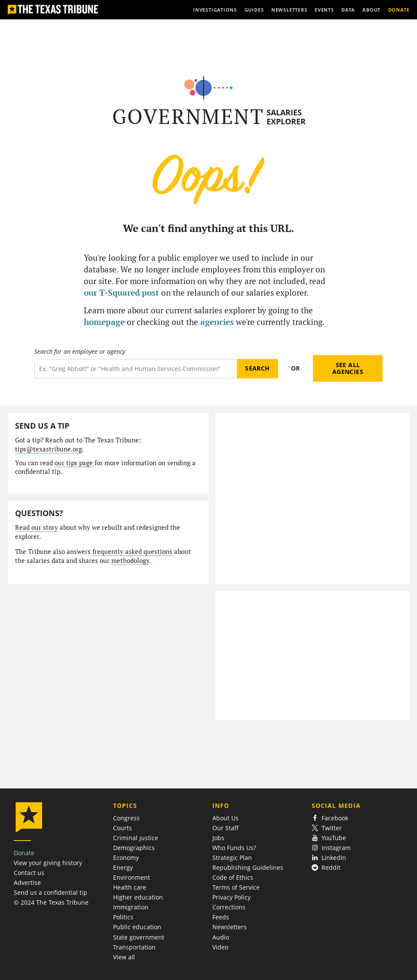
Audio (221, 937)
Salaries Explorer (286, 117)
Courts (123, 828)
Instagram (331, 848)
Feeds (221, 917)
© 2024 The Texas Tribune (51, 902)
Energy (123, 867)
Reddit (326, 867)
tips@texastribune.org (49, 449)
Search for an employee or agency (80, 352)
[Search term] (136, 369)
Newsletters (230, 927)
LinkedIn (329, 858)
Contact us (29, 873)
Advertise (27, 883)
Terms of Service (236, 887)
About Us (225, 818)
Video (220, 947)
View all (124, 957)
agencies (217, 322)
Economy (126, 858)
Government (188, 116)
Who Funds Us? (234, 848)
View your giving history (48, 863)
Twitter (327, 828)
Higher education (138, 897)
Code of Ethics (233, 877)
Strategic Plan (232, 858)
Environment (132, 877)
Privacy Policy (231, 897)
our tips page (74, 463)
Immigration (131, 907)
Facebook (330, 818)
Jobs (218, 838)
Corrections (229, 907)
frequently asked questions (132, 552)
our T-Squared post (121, 292)
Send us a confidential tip (51, 892)
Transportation (134, 947)
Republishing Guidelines (248, 867)
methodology (130, 561)
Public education (137, 927)
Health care (130, 887)
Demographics (134, 848)
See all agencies (348, 368)
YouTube (329, 838)
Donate (24, 853)
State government (139, 937)
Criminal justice (136, 838)
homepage (104, 322)
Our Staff (225, 828)
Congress (126, 818)
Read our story (37, 527)
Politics (123, 917)
